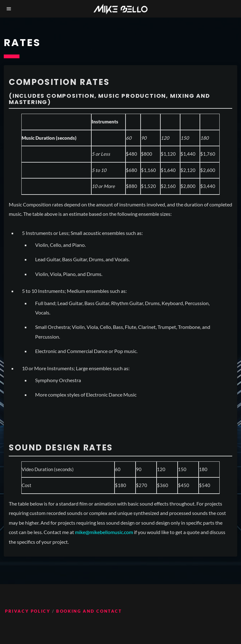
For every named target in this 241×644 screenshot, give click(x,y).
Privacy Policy (28, 611)
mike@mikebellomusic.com (104, 532)
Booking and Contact (89, 611)
